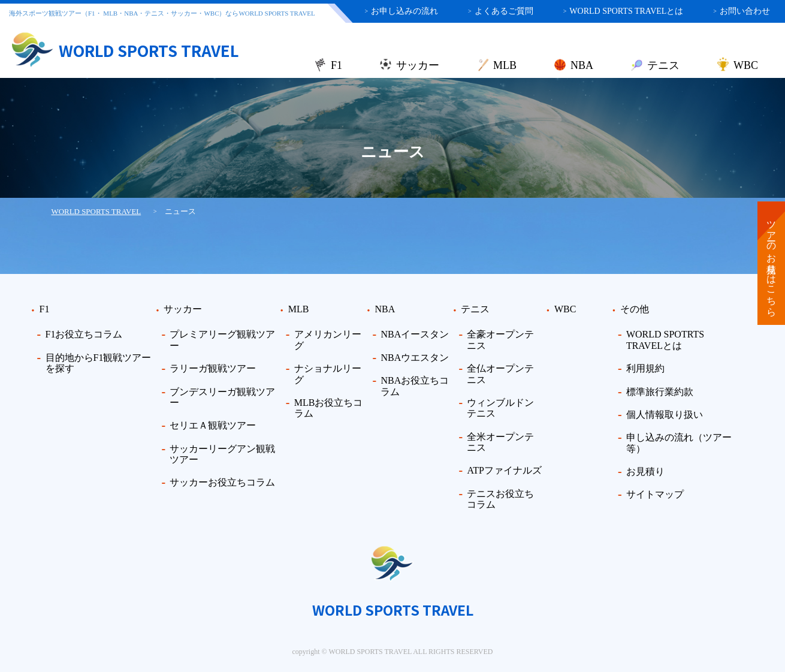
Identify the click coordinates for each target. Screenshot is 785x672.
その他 (635, 309)
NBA (582, 65)
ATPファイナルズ (504, 470)
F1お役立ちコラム (84, 334)
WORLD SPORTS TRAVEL (96, 211)
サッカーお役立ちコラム (222, 482)
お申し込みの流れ (401, 11)
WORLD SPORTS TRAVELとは (624, 11)
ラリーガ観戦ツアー (213, 368)
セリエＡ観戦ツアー (213, 425)
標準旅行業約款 (660, 392)
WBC (746, 65)
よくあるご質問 (501, 11)
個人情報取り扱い (665, 415)
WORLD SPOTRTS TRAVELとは (665, 340)
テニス (663, 65)
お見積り (645, 471)
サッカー (418, 65)
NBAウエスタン (415, 358)
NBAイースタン (415, 334)
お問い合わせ (742, 11)
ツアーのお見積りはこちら (772, 263)
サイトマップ (655, 494)
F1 (336, 65)
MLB (505, 65)
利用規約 (645, 368)
